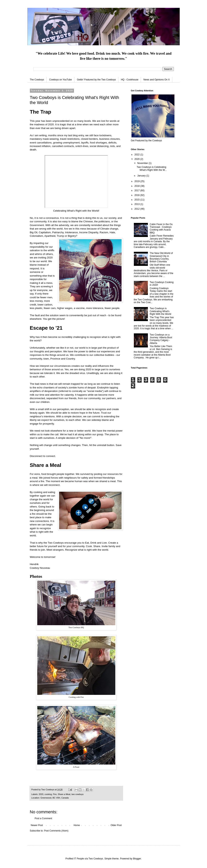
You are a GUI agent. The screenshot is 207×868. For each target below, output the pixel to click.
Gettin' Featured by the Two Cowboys (96, 80)
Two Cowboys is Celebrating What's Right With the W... (152, 168)
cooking (48, 794)
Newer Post (37, 825)
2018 (137, 186)
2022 (137, 155)
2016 (137, 195)
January (142, 176)
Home (77, 825)
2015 (137, 200)
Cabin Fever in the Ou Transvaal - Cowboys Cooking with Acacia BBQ (161, 228)
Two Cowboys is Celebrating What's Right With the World (160, 311)
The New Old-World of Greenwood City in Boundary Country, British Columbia (161, 257)
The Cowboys (37, 80)
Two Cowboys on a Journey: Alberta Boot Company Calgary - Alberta (161, 339)
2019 (137, 181)
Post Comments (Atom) (56, 831)
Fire (55, 794)
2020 (41, 794)
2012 (137, 209)
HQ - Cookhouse (130, 80)
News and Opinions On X (157, 80)
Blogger (137, 859)
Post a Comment (43, 818)
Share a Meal (64, 794)
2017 (137, 191)
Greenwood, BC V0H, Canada (55, 798)
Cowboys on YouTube (60, 80)
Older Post (116, 825)
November (143, 163)
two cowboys (77, 794)
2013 (137, 204)
